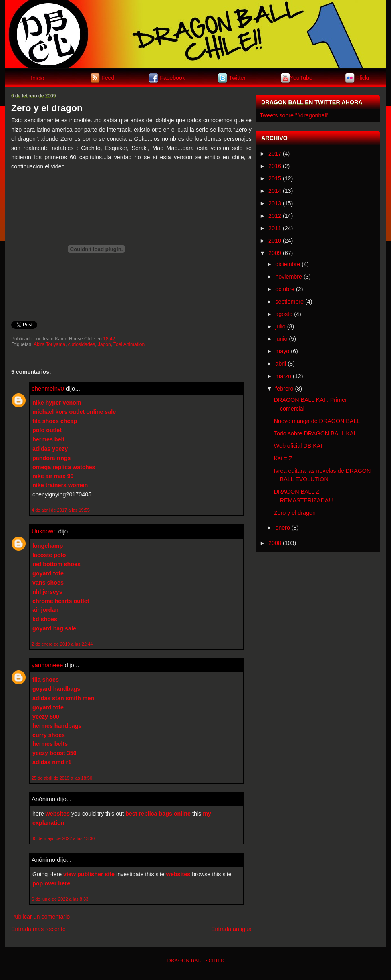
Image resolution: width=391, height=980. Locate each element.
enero (283, 528)
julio (280, 326)
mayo (282, 351)
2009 (275, 253)
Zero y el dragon (47, 108)
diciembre (288, 264)
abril (281, 364)
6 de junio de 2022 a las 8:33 (60, 899)
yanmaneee (47, 665)
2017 (275, 154)
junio (281, 339)
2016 (275, 166)
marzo (283, 376)
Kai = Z (283, 458)
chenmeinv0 (48, 388)
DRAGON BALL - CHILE (195, 960)
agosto (284, 314)
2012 (275, 216)
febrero (284, 389)
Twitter (237, 77)
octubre (285, 289)
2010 (275, 241)
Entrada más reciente (38, 929)
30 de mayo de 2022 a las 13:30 (63, 838)
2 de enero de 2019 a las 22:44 (62, 644)
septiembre (289, 302)
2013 (275, 203)
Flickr (363, 77)
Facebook (172, 77)
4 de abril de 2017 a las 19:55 (61, 510)
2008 (275, 543)
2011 (275, 228)
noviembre (289, 277)
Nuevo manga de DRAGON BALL (317, 421)
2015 (275, 178)
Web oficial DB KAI (298, 446)
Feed (108, 77)
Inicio (37, 78)
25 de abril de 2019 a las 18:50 (62, 778)
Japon (104, 344)
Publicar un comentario (40, 917)
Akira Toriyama (49, 344)
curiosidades (82, 344)
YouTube (301, 77)
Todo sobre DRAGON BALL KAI (315, 433)
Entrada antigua (231, 929)
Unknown (44, 531)
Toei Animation (129, 344)
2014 (275, 191)
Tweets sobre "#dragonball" (294, 115)
